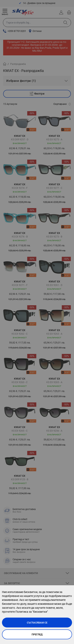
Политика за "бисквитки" (32, 612)
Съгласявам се (37, 623)
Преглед (37, 634)
